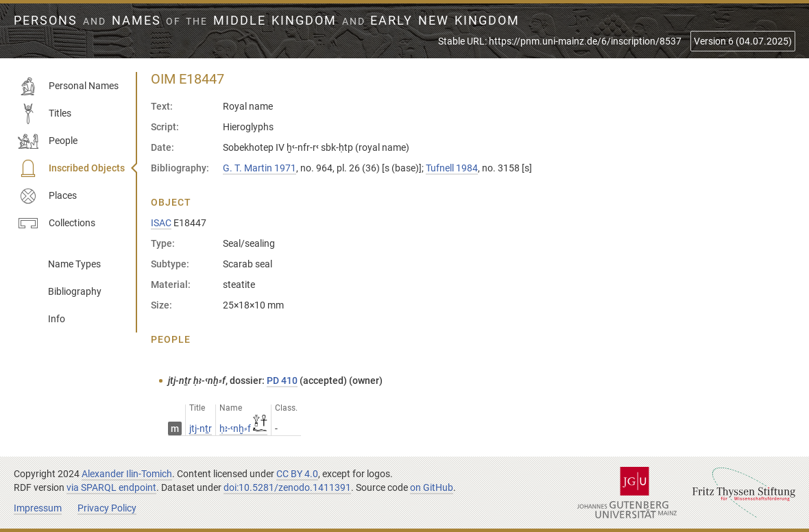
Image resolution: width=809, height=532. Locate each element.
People (48, 141)
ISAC (161, 223)
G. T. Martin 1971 (259, 168)
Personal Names (68, 86)
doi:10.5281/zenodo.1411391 (287, 487)
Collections (57, 223)
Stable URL (560, 41)
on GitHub (432, 487)
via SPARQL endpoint (111, 487)
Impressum (38, 508)
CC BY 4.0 (297, 474)
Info (57, 319)
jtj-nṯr (201, 428)
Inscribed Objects (71, 169)
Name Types (74, 264)
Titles (45, 114)
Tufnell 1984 (452, 168)
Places (47, 196)
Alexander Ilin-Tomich (127, 474)
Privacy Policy (107, 508)
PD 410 (282, 380)
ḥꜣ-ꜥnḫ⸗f (243, 428)
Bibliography (75, 291)
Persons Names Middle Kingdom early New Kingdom (267, 21)
